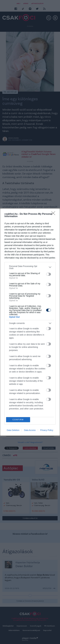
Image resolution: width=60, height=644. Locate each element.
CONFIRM (18, 420)
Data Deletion (13, 430)
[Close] (54, 214)
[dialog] (30, 322)
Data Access (30, 430)
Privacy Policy (47, 430)
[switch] (49, 274)
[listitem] (30, 267)
